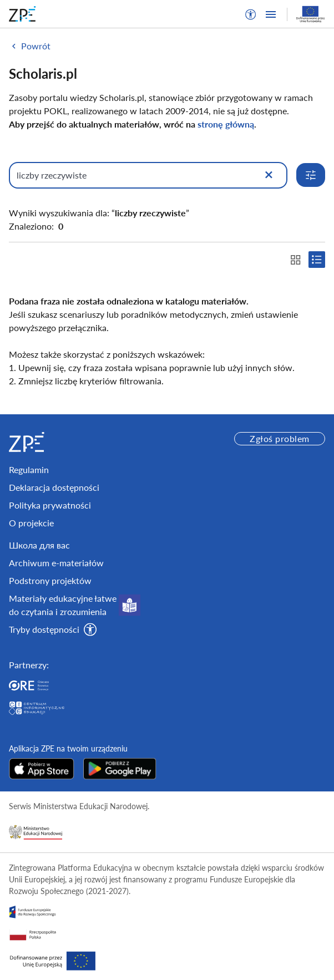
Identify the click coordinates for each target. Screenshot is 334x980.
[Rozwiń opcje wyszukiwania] (311, 175)
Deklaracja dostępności (54, 487)
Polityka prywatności (50, 505)
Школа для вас (39, 545)
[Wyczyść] (269, 175)
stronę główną (226, 124)
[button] (251, 14)
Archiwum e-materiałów (56, 563)
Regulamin (29, 469)
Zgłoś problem (279, 438)
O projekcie (31, 523)
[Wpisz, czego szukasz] (148, 175)
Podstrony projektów (50, 580)
